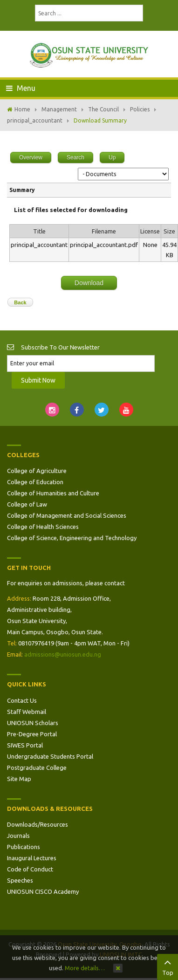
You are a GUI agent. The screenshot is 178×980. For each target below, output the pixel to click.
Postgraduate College (37, 768)
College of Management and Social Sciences (67, 515)
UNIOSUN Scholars (33, 723)
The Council (103, 109)
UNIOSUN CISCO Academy (43, 891)
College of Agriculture (37, 471)
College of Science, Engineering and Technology (72, 538)
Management (59, 109)
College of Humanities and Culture (53, 493)
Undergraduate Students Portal (50, 756)
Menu (21, 88)
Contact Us (22, 700)
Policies (140, 109)
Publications (24, 847)
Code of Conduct (30, 869)
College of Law (27, 504)
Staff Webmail (27, 712)
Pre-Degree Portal (32, 734)
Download (89, 283)
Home (22, 109)
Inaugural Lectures (32, 858)
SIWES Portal (25, 745)
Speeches (20, 880)
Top (168, 966)
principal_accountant (35, 120)
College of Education (35, 482)
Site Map (19, 779)
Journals (18, 836)
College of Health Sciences (43, 527)
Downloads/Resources (38, 824)
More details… (85, 968)
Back (20, 302)
